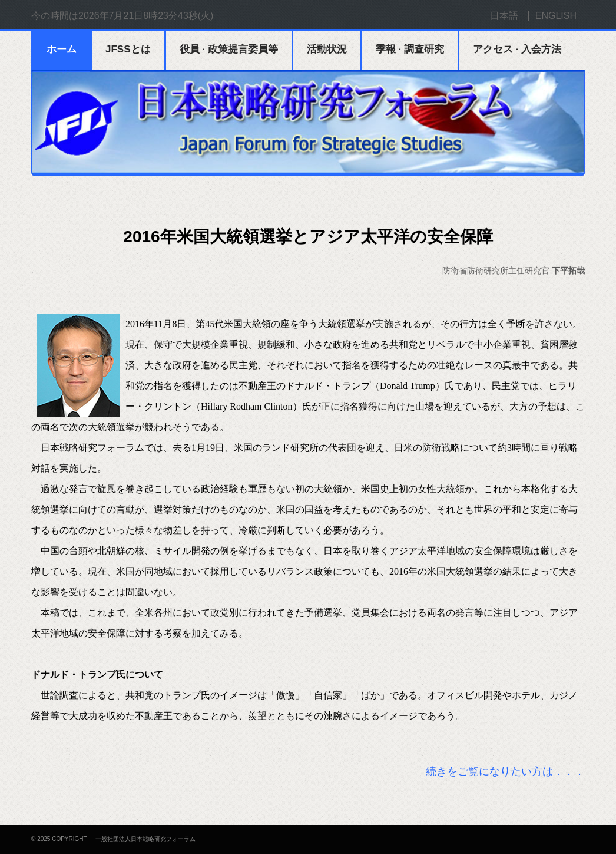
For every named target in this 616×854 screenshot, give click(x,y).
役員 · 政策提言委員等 (229, 49)
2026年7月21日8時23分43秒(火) (146, 16)
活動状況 (327, 49)
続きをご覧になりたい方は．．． (505, 771)
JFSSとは (128, 49)
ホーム (62, 49)
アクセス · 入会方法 (517, 49)
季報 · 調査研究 (410, 49)
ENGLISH (556, 16)
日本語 (504, 16)
